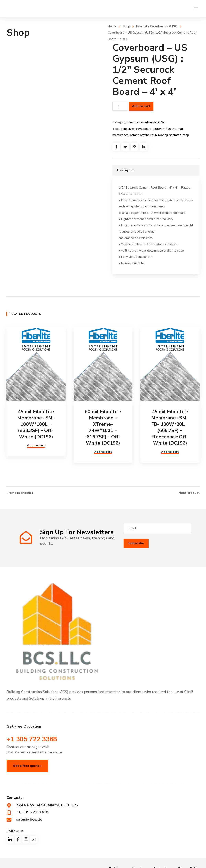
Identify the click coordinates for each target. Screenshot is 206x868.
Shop (126, 26)
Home (112, 26)
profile (144, 135)
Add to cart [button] (36, 445)
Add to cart (141, 106)
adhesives (128, 129)
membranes (120, 135)
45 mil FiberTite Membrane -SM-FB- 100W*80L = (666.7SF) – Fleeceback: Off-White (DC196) (170, 427)
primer (134, 135)
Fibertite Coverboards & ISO (157, 26)
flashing (171, 129)
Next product (189, 491)
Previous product (20, 491)
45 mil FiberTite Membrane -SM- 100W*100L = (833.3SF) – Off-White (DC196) (36, 424)
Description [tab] (126, 170)
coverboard (144, 129)
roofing (163, 135)
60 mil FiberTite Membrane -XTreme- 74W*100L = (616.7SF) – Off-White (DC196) (103, 427)
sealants (175, 135)
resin (154, 135)
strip (186, 135)
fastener (159, 129)
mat (180, 129)
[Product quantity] (120, 106)
